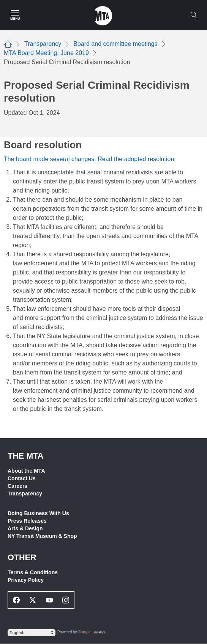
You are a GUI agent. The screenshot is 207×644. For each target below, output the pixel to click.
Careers (17, 486)
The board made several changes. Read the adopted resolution (89, 159)
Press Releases (27, 521)
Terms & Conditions (33, 572)
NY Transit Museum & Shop (42, 536)
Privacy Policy (26, 580)
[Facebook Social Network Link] (16, 600)
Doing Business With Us (38, 513)
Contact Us (22, 478)
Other (22, 557)
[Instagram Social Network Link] (66, 600)
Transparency (25, 494)
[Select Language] (32, 633)
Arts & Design (25, 528)
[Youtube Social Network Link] (49, 600)
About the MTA (26, 471)
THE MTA (25, 456)
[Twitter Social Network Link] (33, 600)
